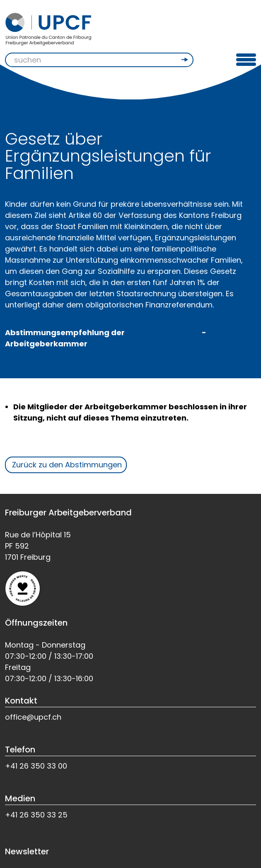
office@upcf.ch (33, 717)
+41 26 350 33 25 (36, 815)
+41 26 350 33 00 (36, 766)
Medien (20, 798)
